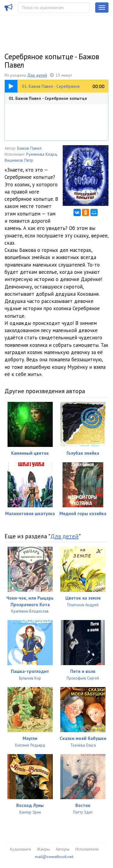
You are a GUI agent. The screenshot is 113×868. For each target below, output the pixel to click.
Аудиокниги (20, 849)
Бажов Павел (29, 148)
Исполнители (87, 849)
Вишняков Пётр (19, 160)
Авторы (63, 849)
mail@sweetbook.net (54, 857)
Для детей (37, 75)
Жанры (43, 849)
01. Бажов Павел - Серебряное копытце (48, 98)
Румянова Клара (41, 154)
